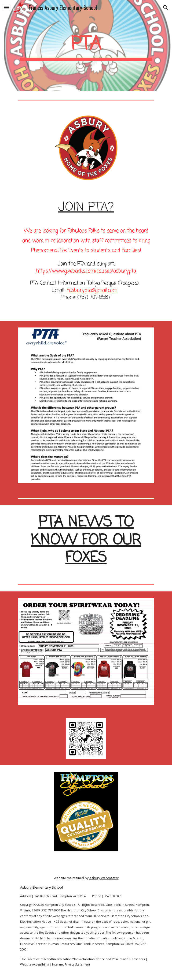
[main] (86, 46)
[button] (6, 7)
